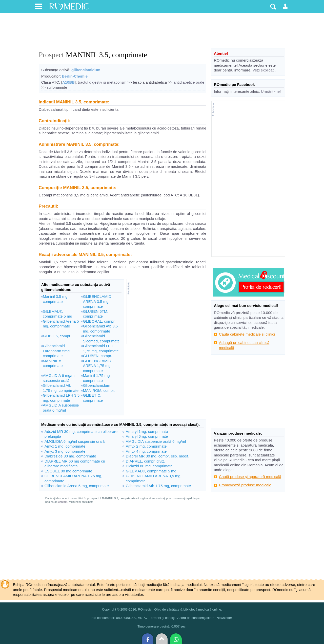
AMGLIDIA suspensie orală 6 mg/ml (156, 441)
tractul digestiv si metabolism (102, 82)
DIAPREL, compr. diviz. (146, 461)
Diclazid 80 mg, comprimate (149, 466)
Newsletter (224, 618)
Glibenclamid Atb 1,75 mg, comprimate (158, 486)
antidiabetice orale (189, 82)
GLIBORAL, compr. (99, 321)
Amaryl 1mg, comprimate (147, 431)
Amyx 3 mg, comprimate (65, 451)
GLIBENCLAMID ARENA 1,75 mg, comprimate (97, 366)
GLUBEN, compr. (98, 356)
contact (63, 502)
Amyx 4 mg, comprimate (146, 451)
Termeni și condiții (162, 618)
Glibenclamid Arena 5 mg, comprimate (77, 486)
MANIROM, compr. (99, 390)
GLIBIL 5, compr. (57, 336)
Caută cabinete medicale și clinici (247, 334)
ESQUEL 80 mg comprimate (68, 471)
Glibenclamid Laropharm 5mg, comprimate (57, 351)
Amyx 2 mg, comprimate (146, 446)
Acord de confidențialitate (196, 618)
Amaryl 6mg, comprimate (147, 436)
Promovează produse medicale (245, 485)
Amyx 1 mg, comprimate (65, 446)
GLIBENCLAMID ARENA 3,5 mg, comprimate (97, 301)
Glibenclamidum (97, 385)
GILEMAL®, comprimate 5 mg (151, 471)
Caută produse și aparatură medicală (250, 477)
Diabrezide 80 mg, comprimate (70, 456)
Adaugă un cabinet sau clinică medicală (244, 345)
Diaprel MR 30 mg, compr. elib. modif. (158, 456)
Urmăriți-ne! (271, 91)
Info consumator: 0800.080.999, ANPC (119, 618)
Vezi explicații (264, 70)
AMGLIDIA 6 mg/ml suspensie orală (75, 441)
